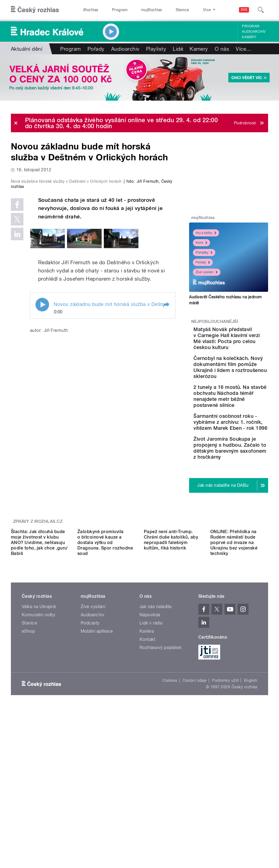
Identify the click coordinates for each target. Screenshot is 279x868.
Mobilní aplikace (97, 772)
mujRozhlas (138, 10)
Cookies (170, 821)
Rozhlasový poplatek (160, 788)
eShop (28, 772)
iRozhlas (88, 10)
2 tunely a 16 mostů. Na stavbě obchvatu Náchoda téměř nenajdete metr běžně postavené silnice (245, 441)
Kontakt (147, 780)
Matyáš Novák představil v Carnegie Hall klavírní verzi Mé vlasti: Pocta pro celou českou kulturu (243, 347)
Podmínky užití (225, 821)
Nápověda (150, 755)
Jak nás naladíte (156, 747)
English (251, 821)
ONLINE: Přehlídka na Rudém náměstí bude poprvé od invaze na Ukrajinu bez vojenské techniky (234, 683)
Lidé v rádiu (151, 763)
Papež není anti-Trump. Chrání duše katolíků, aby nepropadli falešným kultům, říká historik (171, 680)
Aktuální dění (27, 49)
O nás (222, 49)
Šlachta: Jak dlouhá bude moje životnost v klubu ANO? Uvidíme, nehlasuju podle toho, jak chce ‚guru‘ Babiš (40, 683)
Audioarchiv (254, 32)
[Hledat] (261, 10)
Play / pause (42, 397)
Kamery (249, 37)
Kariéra (147, 772)
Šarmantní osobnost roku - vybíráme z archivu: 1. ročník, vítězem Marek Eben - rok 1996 (245, 488)
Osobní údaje (195, 821)
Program (111, 10)
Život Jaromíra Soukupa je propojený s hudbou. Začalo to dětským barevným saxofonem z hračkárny (245, 538)
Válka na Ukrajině (39, 747)
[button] (166, 398)
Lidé (178, 49)
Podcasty (90, 763)
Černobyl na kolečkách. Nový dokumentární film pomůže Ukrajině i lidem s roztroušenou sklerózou (245, 394)
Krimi (201, 243)
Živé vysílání (207, 272)
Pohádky (204, 253)
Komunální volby (39, 755)
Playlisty (156, 49)
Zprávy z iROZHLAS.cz (38, 623)
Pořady (96, 49)
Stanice (163, 10)
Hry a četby (206, 233)
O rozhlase (188, 10)
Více (243, 49)
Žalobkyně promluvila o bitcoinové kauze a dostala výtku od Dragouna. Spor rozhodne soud (105, 683)
